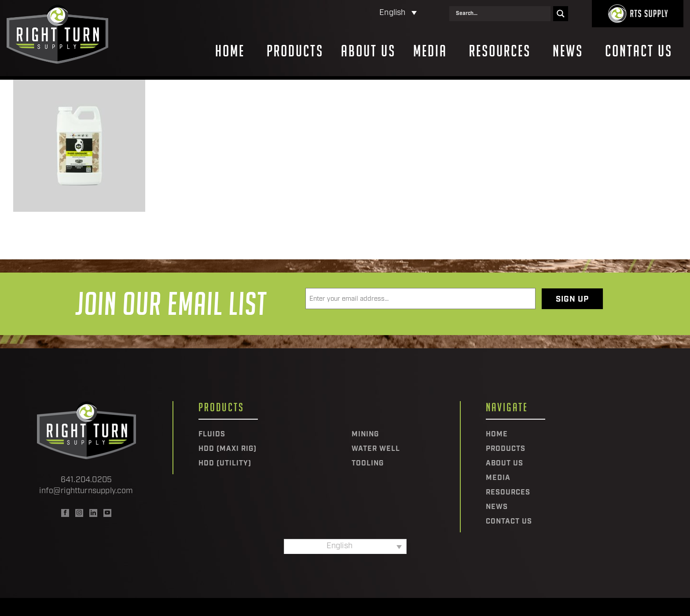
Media (430, 51)
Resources (500, 51)
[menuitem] (360, 13)
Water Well (376, 449)
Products (295, 51)
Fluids (212, 435)
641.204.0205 (86, 480)
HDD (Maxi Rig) (228, 449)
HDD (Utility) (225, 464)
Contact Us (639, 51)
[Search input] (502, 14)
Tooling (368, 464)
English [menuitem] (392, 13)
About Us (368, 51)
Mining (365, 435)
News (568, 51)
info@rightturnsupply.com (86, 491)
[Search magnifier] (561, 14)
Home (230, 51)
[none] (360, 13)
